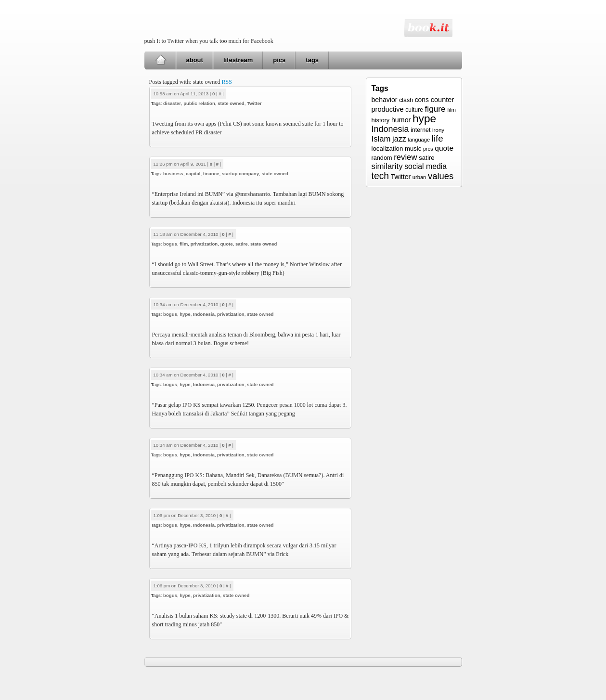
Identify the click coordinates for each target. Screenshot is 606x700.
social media (425, 166)
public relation (199, 103)
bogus (170, 244)
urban (419, 177)
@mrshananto (252, 194)
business (173, 174)
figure (435, 109)
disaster (172, 103)
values (441, 176)
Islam (381, 139)
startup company (240, 174)
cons (422, 100)
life (438, 138)
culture (414, 110)
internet (420, 130)
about (195, 60)
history (381, 120)
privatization (204, 244)
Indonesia (204, 314)
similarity (387, 166)
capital (193, 174)
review (405, 157)
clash (406, 100)
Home (161, 60)
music (413, 149)
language (419, 140)
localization (387, 149)
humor (401, 120)
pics (279, 60)
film (184, 244)
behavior (385, 100)
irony (438, 130)
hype (185, 314)
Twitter (254, 103)
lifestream (238, 60)
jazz (399, 139)
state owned (231, 103)
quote (227, 244)
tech (380, 176)
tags (312, 60)
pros (428, 149)
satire (242, 244)
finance (211, 174)
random (382, 158)
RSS (226, 82)
